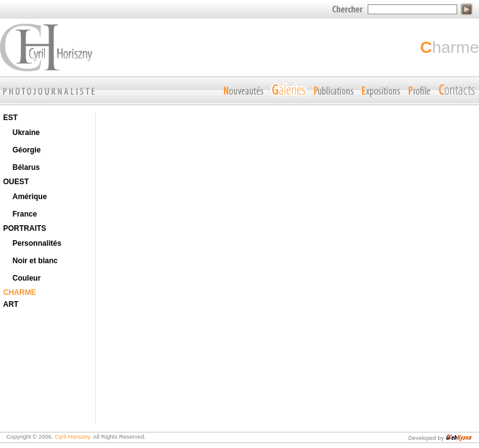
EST (10, 118)
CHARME (20, 292)
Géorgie (26, 150)
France (25, 214)
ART (11, 304)
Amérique (30, 197)
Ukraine (26, 133)
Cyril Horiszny (72, 437)
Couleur (26, 278)
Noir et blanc (35, 261)
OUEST (16, 182)
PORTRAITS (25, 228)
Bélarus (26, 167)
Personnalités (37, 243)
